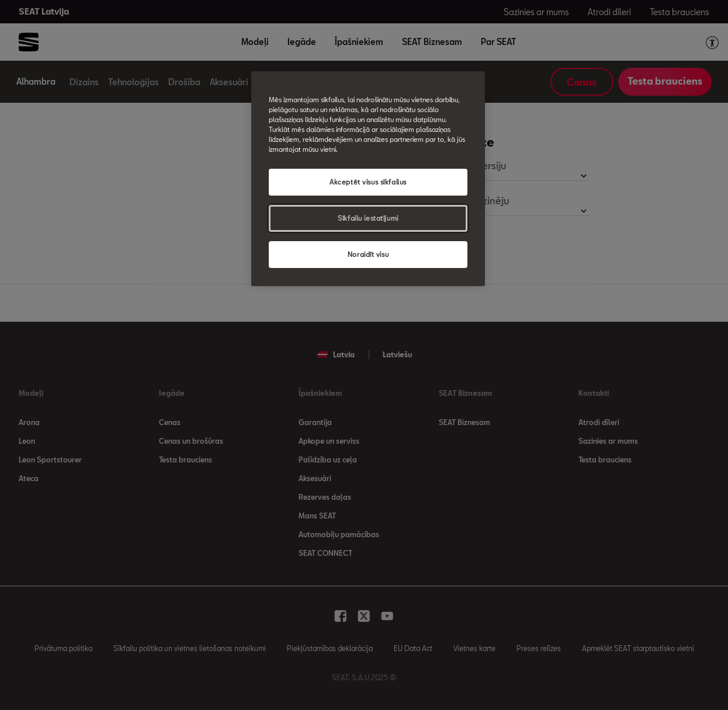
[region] (368, 179)
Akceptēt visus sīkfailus (368, 182)
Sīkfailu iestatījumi (368, 218)
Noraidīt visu (368, 254)
